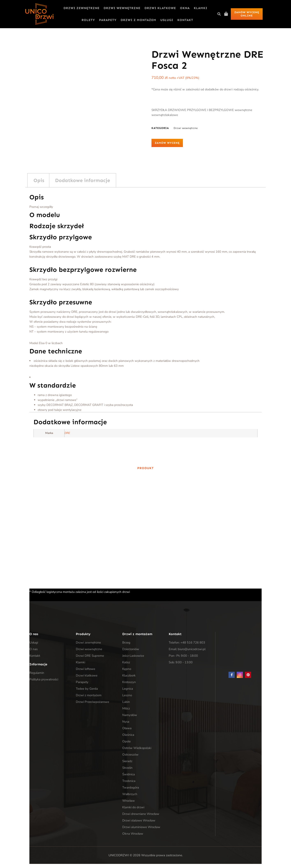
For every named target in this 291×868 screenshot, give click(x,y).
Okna (185, 8)
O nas (33, 649)
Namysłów (130, 715)
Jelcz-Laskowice (133, 656)
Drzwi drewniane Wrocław (141, 814)
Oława (127, 728)
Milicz (126, 708)
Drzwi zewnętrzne (81, 8)
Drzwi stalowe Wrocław (139, 820)
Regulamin (37, 673)
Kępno (127, 669)
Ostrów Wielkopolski (137, 748)
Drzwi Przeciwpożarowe (92, 702)
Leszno (127, 695)
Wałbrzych (130, 794)
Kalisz (126, 662)
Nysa (126, 722)
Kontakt (185, 20)
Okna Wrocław (133, 834)
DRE (67, 433)
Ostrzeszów (130, 755)
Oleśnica (128, 735)
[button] (219, 14)
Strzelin (127, 768)
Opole (126, 741)
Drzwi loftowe (85, 669)
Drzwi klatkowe (160, 8)
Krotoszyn (129, 682)
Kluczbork (129, 675)
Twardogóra (131, 787)
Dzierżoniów (131, 649)
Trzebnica (129, 781)
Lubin (126, 702)
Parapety (108, 20)
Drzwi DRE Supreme (90, 656)
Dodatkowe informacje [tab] (83, 180)
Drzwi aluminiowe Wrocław (141, 827)
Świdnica (129, 774)
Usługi (167, 20)
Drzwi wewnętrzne (122, 8)
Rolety (88, 20)
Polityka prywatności (44, 679)
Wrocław (129, 801)
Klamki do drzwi (133, 807)
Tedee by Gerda (87, 689)
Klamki (201, 8)
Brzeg (126, 643)
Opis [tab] (39, 180)
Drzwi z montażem (138, 20)
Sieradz (127, 761)
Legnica (128, 689)
